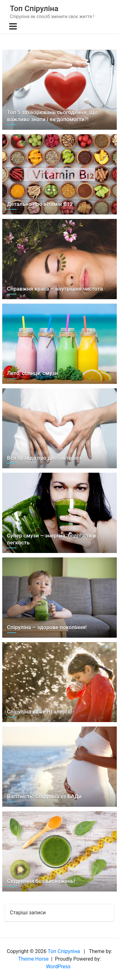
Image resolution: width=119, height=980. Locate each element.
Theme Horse (33, 959)
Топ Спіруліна (34, 9)
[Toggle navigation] (13, 26)
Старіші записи (28, 913)
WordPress (58, 967)
